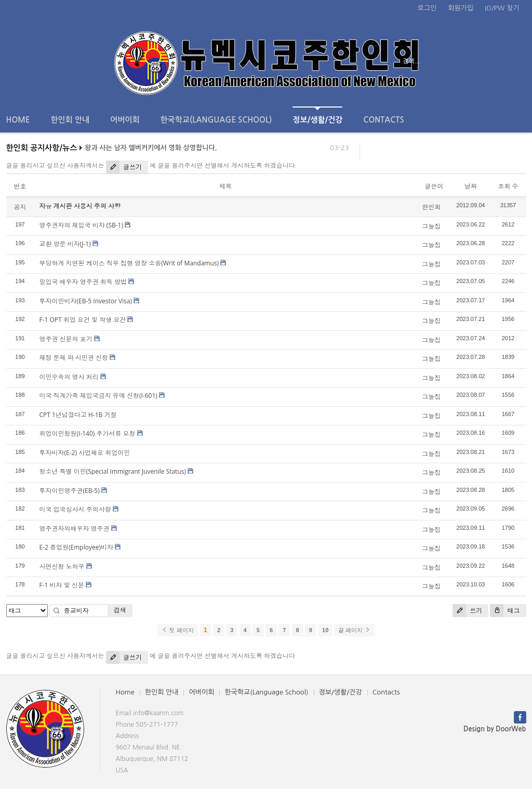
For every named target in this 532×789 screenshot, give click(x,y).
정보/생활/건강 (317, 115)
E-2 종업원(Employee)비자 (76, 547)
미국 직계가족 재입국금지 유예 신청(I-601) (98, 396)
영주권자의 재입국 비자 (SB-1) (81, 225)
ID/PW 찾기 (502, 8)
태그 (505, 611)
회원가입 (461, 8)
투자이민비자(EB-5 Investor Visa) (86, 301)
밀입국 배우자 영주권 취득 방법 (83, 282)
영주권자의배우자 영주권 (75, 529)
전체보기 (36, 61)
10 (325, 630)
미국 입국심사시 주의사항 (75, 509)
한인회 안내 (70, 120)
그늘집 (431, 226)
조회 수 (508, 186)
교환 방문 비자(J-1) (65, 244)
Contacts (383, 120)
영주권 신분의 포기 (66, 339)
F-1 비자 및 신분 (62, 585)
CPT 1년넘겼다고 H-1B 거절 (78, 415)
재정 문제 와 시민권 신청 (74, 358)
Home (18, 120)
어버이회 (125, 120)
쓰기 (467, 611)
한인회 (431, 207)
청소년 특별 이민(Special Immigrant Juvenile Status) (113, 471)
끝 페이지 (354, 630)
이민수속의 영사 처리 (69, 377)
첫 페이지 (177, 630)
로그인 (427, 8)
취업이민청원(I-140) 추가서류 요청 (88, 433)
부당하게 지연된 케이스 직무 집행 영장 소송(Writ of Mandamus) (129, 263)
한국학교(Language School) (216, 120)
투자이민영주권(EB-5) (70, 491)
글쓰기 (124, 167)
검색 (120, 610)
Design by (495, 729)
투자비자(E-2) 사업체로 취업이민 (85, 453)
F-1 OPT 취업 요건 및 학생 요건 (83, 320)
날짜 (471, 186)
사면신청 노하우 (62, 566)
